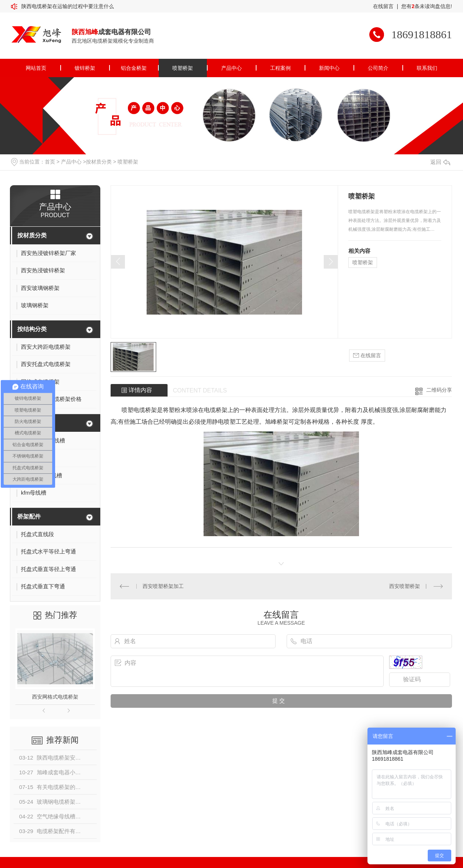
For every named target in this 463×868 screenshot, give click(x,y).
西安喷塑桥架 (405, 586)
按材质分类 (99, 162)
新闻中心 (329, 68)
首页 (50, 162)
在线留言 (383, 6)
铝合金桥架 (134, 68)
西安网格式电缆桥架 (55, 697)
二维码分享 (439, 390)
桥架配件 (29, 517)
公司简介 (378, 68)
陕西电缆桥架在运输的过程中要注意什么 (68, 6)
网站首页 (36, 68)
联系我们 (427, 68)
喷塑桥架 (183, 68)
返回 (440, 162)
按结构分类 (32, 329)
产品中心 (232, 68)
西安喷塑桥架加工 (163, 586)
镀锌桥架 (85, 68)
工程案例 (280, 68)
